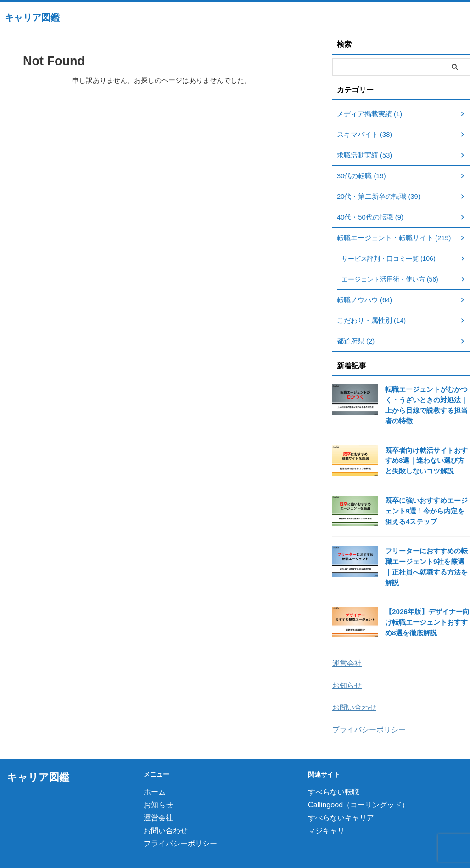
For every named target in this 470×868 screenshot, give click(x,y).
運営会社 (346, 650)
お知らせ (346, 671)
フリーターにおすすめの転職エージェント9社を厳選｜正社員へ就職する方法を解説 (427, 560)
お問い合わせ (353, 693)
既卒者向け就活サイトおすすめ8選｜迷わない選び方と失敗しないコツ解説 (427, 460)
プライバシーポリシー (367, 714)
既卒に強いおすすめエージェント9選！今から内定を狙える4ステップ (427, 510)
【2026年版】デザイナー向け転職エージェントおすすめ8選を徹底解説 (427, 610)
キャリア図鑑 (32, 17)
